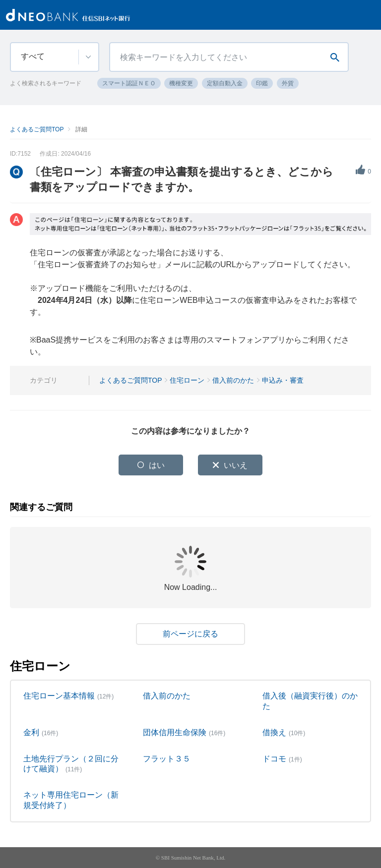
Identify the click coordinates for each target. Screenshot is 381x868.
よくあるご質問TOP (37, 129)
